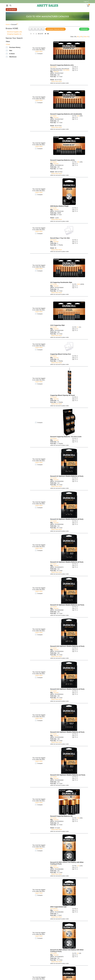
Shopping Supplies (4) (14, 34)
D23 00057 (53, 67)
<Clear (8, 44)
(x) (17, 24)
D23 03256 (53, 521)
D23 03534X (54, 909)
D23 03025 (53, 438)
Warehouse (13, 57)
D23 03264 (53, 691)
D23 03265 (53, 734)
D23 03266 (53, 777)
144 (78, 866)
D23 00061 (66, 70)
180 (81, 37)
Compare (40, 54)
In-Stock (12, 54)
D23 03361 (53, 818)
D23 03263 (53, 648)
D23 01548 (53, 327)
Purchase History (15, 47)
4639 (78, 284)
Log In (86, 2)
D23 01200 (53, 208)
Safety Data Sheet (56, 81)
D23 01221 (53, 240)
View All (86, 37)
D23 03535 (53, 953)
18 (78, 953)
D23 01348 (53, 284)
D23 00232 (53, 162)
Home (8, 24)
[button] (17, 29)
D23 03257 (53, 564)
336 (78, 818)
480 (78, 116)
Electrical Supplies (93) (14, 32)
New (11, 51)
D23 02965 (53, 397)
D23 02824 (53, 356)
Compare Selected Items (56, 29)
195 (78, 162)
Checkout (84, 29)
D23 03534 (53, 866)
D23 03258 (53, 607)
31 (78, 327)
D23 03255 (53, 478)
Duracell (56, 71)
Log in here (39, 51)
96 (78, 37)
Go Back (12, 10)
